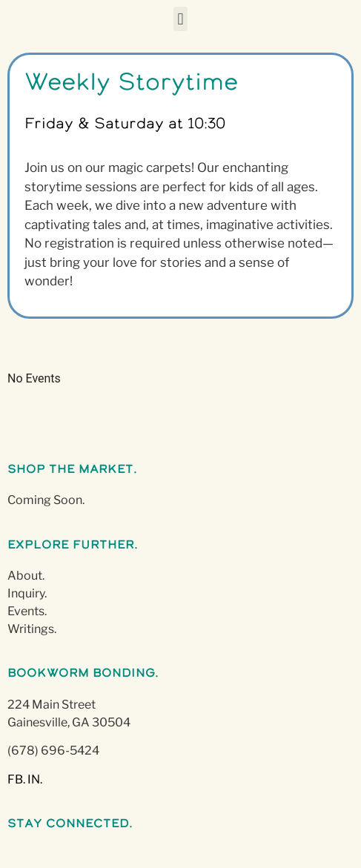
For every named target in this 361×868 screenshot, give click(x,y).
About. (26, 576)
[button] (180, 19)
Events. (27, 611)
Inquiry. (27, 593)
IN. (35, 779)
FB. (16, 779)
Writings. (32, 629)
